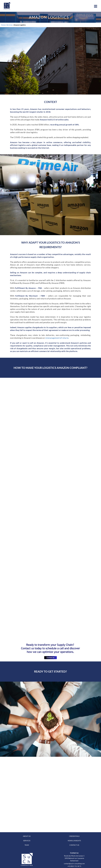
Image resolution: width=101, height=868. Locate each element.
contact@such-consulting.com (74, 864)
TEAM (27, 845)
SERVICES (27, 841)
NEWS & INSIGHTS (74, 841)
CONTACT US (74, 845)
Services (9, 25)
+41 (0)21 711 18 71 (74, 866)
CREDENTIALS (74, 836)
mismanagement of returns (57, 338)
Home (3, 25)
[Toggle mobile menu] (96, 6)
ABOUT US (27, 836)
